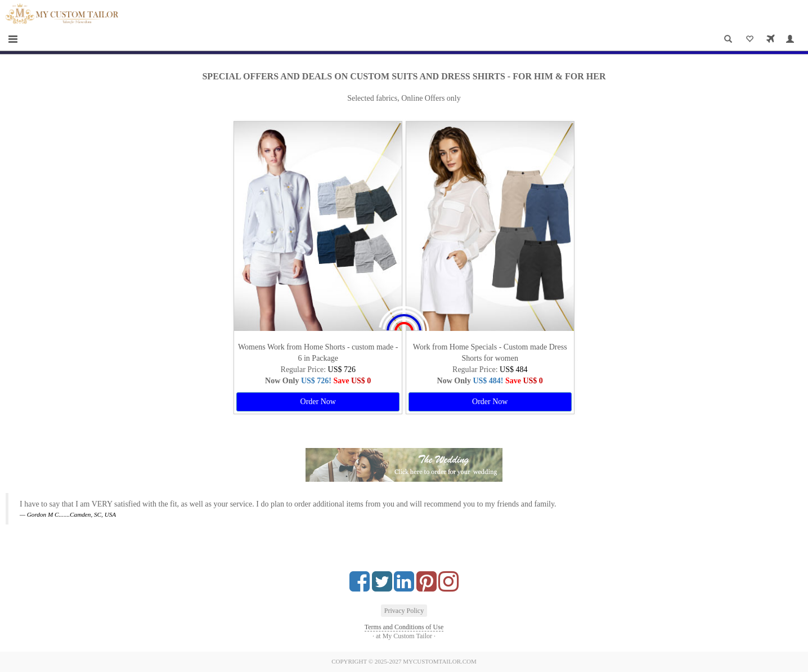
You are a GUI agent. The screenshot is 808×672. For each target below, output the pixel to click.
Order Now (318, 402)
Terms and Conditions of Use (404, 627)
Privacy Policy (404, 611)
